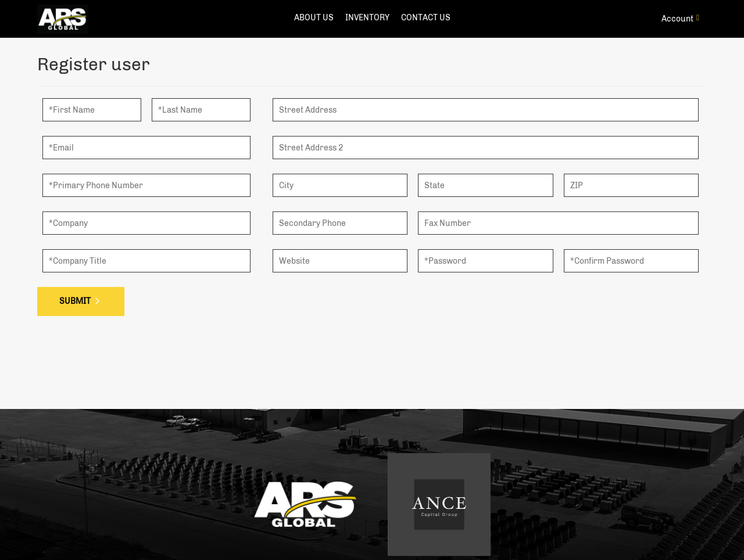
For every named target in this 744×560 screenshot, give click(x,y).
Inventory (367, 18)
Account (680, 19)
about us (314, 18)
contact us (426, 18)
